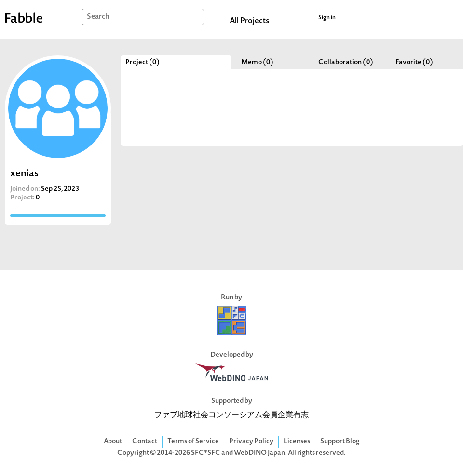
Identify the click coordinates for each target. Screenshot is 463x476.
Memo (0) (257, 62)
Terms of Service (193, 442)
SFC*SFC (206, 453)
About (113, 442)
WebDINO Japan (259, 453)
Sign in (327, 18)
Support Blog (340, 442)
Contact (145, 442)
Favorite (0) (414, 62)
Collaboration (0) (346, 62)
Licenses (297, 442)
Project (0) (143, 62)
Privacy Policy (251, 442)
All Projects (249, 21)
